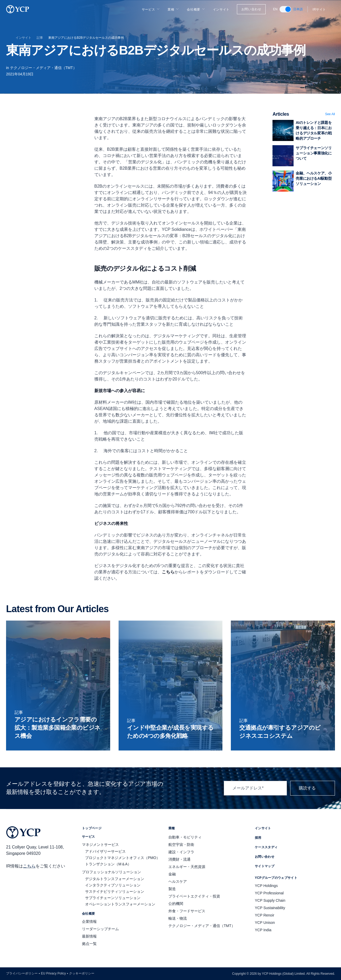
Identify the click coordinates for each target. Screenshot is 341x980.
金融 (172, 874)
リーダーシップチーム (100, 929)
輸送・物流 (178, 918)
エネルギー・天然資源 (187, 867)
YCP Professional (269, 893)
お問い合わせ (251, 9)
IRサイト (322, 9)
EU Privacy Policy (53, 973)
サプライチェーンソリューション (113, 898)
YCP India (263, 930)
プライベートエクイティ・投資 (194, 896)
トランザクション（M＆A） (108, 864)
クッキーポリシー (82, 973)
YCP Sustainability (270, 908)
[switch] (285, 9)
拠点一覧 (89, 944)
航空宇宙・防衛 (181, 845)
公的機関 (176, 904)
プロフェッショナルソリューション (111, 872)
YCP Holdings (266, 886)
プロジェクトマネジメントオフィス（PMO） (123, 858)
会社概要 (196, 9)
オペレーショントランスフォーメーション (120, 904)
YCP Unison (265, 923)
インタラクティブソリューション (113, 885)
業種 (174, 9)
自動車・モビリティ (185, 837)
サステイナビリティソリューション (115, 891)
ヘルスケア (178, 881)
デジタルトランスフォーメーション (115, 879)
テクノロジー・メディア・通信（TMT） (43, 68)
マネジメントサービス (100, 845)
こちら (29, 866)
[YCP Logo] (18, 9)
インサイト (221, 9)
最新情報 (89, 936)
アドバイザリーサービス (105, 851)
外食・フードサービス (187, 911)
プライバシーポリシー (22, 973)
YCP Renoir (265, 915)
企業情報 (89, 922)
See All (330, 114)
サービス (151, 9)
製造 (172, 889)
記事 (40, 38)
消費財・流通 (179, 859)
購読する (313, 788)
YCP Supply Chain (270, 900)
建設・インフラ (181, 852)
